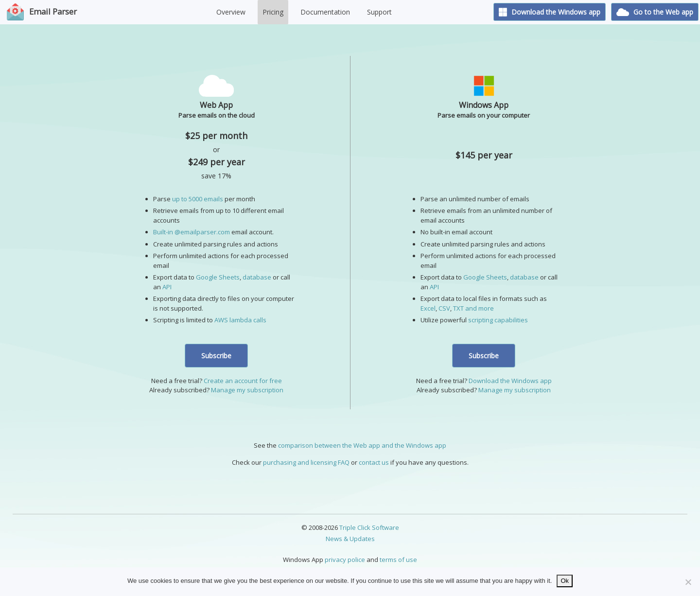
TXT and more (473, 308)
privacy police (345, 560)
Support (379, 12)
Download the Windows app (550, 12)
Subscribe (216, 356)
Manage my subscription (247, 390)
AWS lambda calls (240, 320)
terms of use (398, 560)
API (167, 287)
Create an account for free (243, 381)
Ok (565, 581)
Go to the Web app (655, 12)
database (257, 277)
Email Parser (53, 11)
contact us (374, 462)
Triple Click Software (369, 527)
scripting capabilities (498, 320)
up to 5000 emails (198, 199)
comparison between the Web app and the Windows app (362, 445)
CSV (444, 308)
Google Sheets (218, 277)
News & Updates (350, 539)
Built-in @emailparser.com (192, 232)
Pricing (273, 12)
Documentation (325, 12)
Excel (428, 308)
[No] (688, 582)
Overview (231, 12)
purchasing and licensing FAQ (306, 462)
